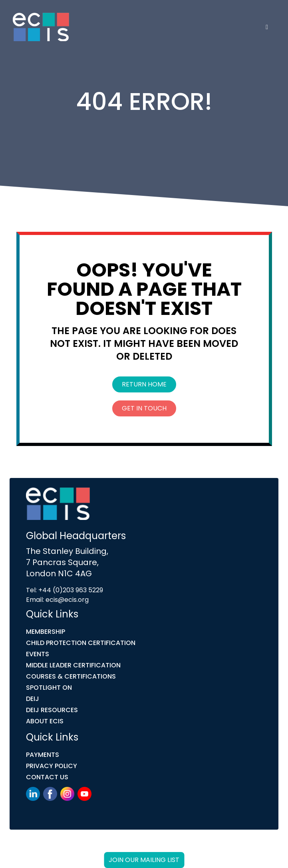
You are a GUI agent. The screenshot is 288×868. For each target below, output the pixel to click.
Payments (43, 755)
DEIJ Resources (52, 710)
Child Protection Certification (81, 643)
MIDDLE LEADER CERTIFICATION (73, 665)
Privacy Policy (52, 766)
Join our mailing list (144, 860)
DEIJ (33, 699)
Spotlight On (49, 688)
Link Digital (161, 847)
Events (38, 654)
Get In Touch (144, 408)
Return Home (144, 384)
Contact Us (47, 777)
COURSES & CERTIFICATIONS (71, 676)
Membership (46, 632)
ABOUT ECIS (45, 721)
